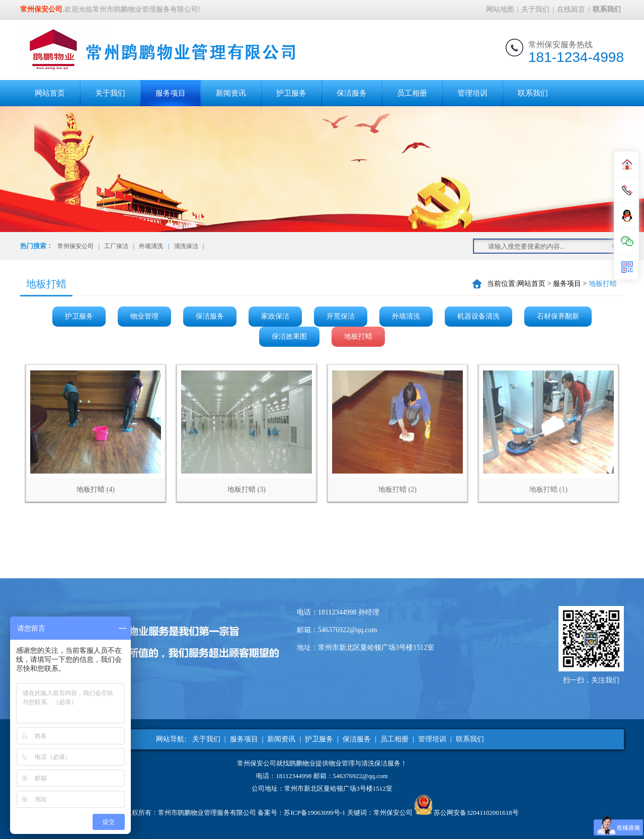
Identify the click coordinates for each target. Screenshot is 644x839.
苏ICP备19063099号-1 (314, 813)
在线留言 (571, 9)
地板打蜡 (358, 336)
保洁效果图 (289, 336)
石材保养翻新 (558, 316)
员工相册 (412, 93)
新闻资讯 (231, 93)
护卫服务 (291, 93)
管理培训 (472, 93)
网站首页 (50, 93)
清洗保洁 (186, 246)
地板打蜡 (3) (247, 489)
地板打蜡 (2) (397, 489)
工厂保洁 (116, 246)
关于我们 (535, 9)
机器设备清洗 (478, 316)
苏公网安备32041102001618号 (476, 813)
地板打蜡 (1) (548, 489)
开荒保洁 (341, 316)
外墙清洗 (151, 246)
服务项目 (171, 93)
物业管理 (144, 316)
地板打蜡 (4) (96, 489)
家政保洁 (275, 316)
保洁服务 (352, 93)
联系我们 (533, 93)
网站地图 (500, 9)
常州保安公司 (75, 246)
